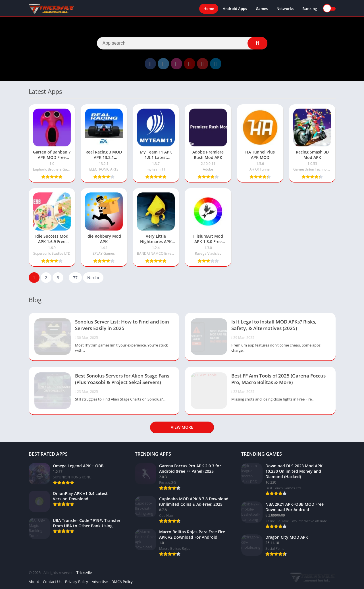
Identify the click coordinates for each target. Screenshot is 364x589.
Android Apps (235, 9)
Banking (310, 9)
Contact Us (52, 582)
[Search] (182, 43)
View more (182, 427)
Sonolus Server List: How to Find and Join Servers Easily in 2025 (122, 325)
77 (75, 278)
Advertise (100, 582)
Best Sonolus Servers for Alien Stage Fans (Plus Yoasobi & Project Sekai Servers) (122, 379)
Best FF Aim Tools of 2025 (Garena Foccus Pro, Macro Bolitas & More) (278, 379)
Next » (93, 278)
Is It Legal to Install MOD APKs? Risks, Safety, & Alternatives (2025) (274, 325)
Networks (285, 9)
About (34, 582)
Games (262, 9)
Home (209, 9)
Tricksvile (84, 573)
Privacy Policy (77, 582)
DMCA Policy (122, 582)
